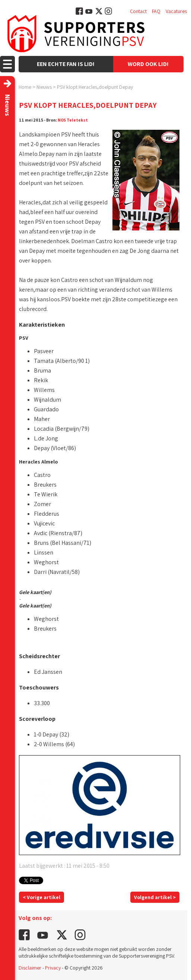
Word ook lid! (148, 64)
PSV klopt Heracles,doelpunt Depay (95, 87)
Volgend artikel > (155, 897)
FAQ (156, 11)
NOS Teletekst (73, 120)
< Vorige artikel (42, 897)
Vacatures (176, 11)
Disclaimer (30, 968)
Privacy (53, 968)
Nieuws (44, 87)
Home (25, 87)
